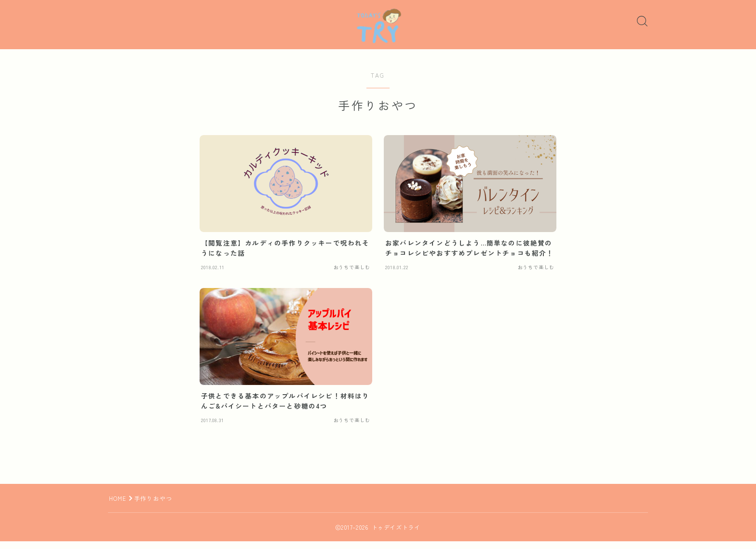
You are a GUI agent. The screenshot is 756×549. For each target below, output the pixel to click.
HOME (118, 506)
